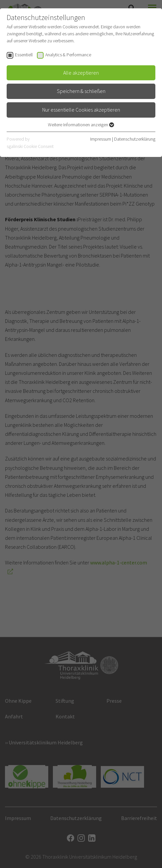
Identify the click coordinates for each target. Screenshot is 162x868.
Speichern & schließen (81, 91)
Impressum (101, 139)
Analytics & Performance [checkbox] (68, 55)
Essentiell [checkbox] (24, 55)
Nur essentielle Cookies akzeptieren (81, 110)
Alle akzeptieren (81, 73)
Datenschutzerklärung (135, 139)
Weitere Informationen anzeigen (81, 125)
